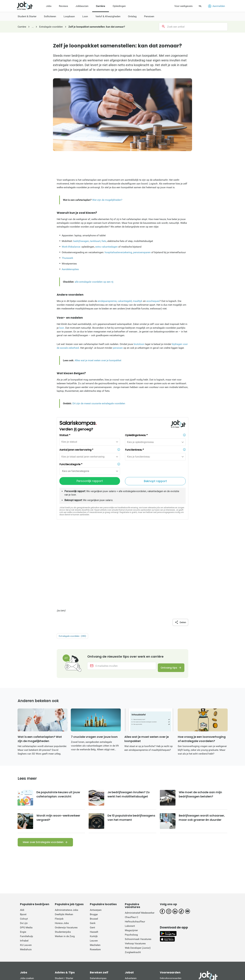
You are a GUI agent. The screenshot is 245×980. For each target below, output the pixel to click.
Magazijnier (131, 855)
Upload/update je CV (31, 938)
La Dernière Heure (177, 954)
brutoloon (139, 344)
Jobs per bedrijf (29, 907)
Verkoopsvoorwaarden (171, 920)
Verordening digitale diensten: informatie (174, 924)
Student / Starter (64, 903)
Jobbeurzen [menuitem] (82, 6)
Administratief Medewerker (140, 837)
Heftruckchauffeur (135, 846)
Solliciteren (61, 907)
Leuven (94, 865)
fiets (104, 241)
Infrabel (24, 865)
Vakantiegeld (97, 907)
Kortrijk (94, 861)
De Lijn (24, 848)
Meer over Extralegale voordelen (43, 767)
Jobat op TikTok (134, 925)
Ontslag (59, 925)
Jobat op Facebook (135, 911)
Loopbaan (60, 911)
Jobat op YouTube (135, 929)
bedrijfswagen (81, 241)
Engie (23, 856)
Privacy (163, 913)
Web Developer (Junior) (138, 872)
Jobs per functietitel (31, 916)
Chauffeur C (131, 842)
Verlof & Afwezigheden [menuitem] (108, 16)
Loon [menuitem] (85, 16)
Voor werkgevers (183, 6)
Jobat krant (26, 929)
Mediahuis (26, 874)
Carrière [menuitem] (101, 6)
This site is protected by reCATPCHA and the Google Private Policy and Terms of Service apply (173, 935)
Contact (129, 907)
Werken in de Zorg (65, 861)
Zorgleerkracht (133, 877)
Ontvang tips (167, 588)
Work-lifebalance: (72, 247)
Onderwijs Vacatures (66, 852)
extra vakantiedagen (106, 247)
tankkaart (95, 241)
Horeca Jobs (62, 848)
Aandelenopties (70, 269)
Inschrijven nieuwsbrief (33, 933)
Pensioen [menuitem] (149, 16)
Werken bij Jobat (134, 933)
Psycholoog (131, 859)
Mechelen (95, 870)
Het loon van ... (28, 925)
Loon (58, 916)
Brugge (94, 839)
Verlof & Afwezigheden (67, 920)
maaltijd (137, 301)
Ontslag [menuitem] (132, 16)
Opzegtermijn (97, 916)
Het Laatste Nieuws (60, 954)
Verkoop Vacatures (135, 868)
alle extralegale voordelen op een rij (94, 282)
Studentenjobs (63, 856)
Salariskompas (98, 903)
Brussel (94, 843)
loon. (62, 328)
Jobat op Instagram (136, 916)
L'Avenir (207, 954)
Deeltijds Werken (64, 839)
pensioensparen (142, 252)
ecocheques (153, 301)
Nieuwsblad (39, 954)
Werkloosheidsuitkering (103, 920)
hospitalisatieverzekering (118, 252)
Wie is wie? (131, 938)
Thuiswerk (67, 258)
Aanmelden (217, 6)
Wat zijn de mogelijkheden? (107, 200)
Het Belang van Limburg (150, 954)
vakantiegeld (125, 301)
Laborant (130, 850)
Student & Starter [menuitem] (27, 16)
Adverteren (131, 903)
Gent (92, 852)
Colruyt (24, 843)
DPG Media (26, 852)
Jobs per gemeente (30, 920)
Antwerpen (96, 834)
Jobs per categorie (30, 911)
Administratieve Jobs (66, 834)
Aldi (22, 834)
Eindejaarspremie (99, 911)
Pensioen (60, 929)
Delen (180, 543)
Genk (93, 848)
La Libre (195, 954)
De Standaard (82, 954)
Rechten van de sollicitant (172, 906)
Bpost (23, 839)
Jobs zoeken (27, 903)
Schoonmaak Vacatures (138, 864)
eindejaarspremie (107, 301)
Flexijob (59, 843)
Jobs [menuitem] (49, 6)
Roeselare (95, 874)
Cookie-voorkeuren (169, 916)
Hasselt (94, 856)
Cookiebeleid (166, 910)
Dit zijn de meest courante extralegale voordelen (99, 403)
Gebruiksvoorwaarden (171, 903)
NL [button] (200, 6)
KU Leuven (26, 870)
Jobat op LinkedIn (135, 920)
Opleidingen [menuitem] (119, 6)
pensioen (118, 348)
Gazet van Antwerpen (121, 954)
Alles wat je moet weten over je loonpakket (98, 360)
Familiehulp (26, 861)
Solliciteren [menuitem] (50, 16)
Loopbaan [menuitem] (69, 16)
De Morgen (100, 954)
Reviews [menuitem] (63, 6)
